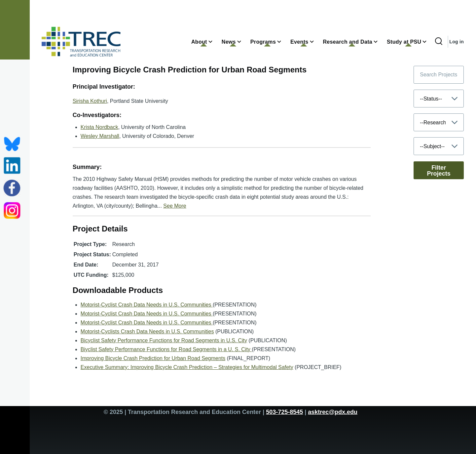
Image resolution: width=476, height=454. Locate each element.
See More (175, 206)
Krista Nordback (99, 127)
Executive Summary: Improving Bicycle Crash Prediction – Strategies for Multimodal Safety (187, 367)
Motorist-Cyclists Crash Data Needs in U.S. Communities (147, 331)
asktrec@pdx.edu (333, 412)
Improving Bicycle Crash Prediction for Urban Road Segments (153, 358)
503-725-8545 (284, 412)
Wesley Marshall (100, 136)
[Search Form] (439, 42)
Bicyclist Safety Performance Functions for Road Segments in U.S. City (164, 340)
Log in (457, 42)
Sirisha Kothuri (90, 101)
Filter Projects (439, 171)
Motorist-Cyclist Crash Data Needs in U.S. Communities (147, 305)
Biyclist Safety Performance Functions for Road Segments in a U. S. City (166, 349)
